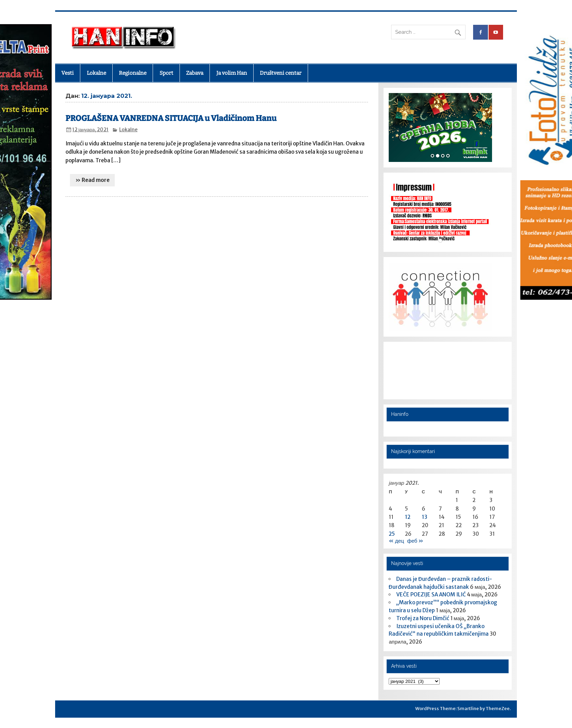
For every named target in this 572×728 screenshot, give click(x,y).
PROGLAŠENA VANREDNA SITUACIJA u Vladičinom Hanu (171, 118)
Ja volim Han (232, 73)
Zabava (195, 73)
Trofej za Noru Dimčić (423, 618)
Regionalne (133, 73)
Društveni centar (281, 73)
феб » (415, 541)
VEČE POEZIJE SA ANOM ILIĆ (431, 594)
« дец (396, 541)
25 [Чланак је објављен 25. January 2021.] (392, 534)
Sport (166, 73)
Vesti (68, 73)
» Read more (93, 180)
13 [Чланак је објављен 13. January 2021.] (425, 517)
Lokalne (96, 73)
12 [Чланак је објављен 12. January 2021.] (408, 517)
